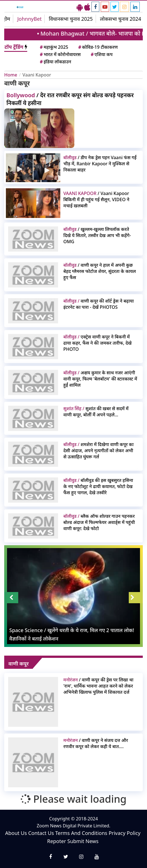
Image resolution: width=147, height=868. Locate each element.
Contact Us (41, 833)
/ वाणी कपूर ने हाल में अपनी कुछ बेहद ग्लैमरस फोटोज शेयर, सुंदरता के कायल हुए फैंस (100, 271)
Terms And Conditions (81, 833)
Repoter (57, 841)
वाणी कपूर (19, 663)
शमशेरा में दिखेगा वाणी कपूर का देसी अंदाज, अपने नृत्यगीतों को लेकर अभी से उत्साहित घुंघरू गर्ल (98, 451)
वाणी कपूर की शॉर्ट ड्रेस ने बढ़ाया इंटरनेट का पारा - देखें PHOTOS (99, 304)
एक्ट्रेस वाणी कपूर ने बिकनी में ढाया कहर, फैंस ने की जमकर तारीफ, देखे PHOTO (97, 343)
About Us (16, 833)
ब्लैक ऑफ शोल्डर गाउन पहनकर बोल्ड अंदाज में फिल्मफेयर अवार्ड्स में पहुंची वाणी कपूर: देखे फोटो (99, 522)
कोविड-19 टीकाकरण (98, 47)
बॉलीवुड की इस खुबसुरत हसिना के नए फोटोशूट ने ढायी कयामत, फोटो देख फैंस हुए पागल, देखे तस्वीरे (98, 486)
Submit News (83, 841)
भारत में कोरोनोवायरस (60, 54)
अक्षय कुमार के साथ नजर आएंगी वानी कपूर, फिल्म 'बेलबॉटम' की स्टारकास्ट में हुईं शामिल (100, 379)
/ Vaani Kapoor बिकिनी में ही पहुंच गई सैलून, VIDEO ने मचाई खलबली (96, 199)
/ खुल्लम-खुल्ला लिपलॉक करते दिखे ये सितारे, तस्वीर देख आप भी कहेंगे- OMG (97, 235)
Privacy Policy (125, 833)
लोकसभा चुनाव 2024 (120, 19)
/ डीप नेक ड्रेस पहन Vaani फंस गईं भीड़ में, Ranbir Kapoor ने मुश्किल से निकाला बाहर (100, 164)
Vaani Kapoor (37, 75)
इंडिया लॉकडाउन (55, 62)
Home (11, 75)
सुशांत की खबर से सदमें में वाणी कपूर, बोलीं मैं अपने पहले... (96, 412)
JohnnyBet (30, 19)
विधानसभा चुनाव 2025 (71, 19)
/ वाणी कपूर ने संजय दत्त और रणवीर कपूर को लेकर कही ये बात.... (96, 743)
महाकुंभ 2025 (54, 47)
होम (7, 19)
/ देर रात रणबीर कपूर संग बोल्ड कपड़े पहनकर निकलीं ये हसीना (70, 99)
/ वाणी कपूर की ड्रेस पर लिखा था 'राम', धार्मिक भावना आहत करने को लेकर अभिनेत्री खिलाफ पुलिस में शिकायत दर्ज (98, 686)
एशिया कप (101, 54)
